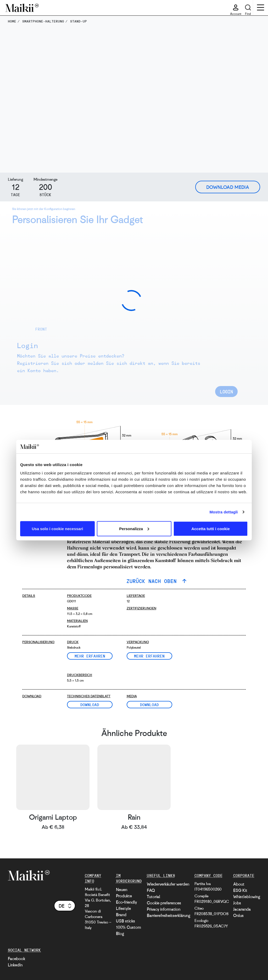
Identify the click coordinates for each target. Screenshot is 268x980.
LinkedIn (15, 965)
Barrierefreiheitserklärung (169, 915)
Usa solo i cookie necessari (58, 528)
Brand (121, 915)
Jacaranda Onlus (242, 912)
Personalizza (134, 528)
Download (90, 705)
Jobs (237, 903)
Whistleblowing (247, 897)
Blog (120, 933)
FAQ (151, 890)
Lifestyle (123, 908)
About (239, 884)
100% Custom (129, 927)
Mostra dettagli (224, 512)
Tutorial (153, 897)
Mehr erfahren (90, 656)
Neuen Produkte (124, 893)
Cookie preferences (164, 903)
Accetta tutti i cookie (211, 528)
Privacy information (164, 909)
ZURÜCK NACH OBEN (153, 581)
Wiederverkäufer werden (168, 884)
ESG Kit (240, 890)
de (65, 906)
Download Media (228, 187)
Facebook (16, 959)
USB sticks (125, 921)
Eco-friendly (126, 902)
